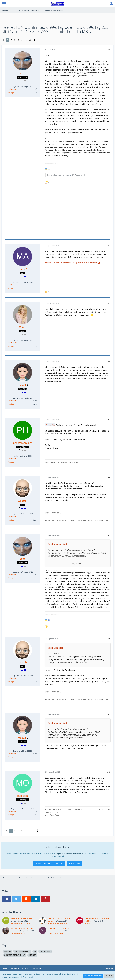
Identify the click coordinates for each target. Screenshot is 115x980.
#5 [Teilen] (109, 419)
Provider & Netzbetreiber (21, 923)
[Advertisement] (59, 213)
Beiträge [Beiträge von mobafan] (11, 815)
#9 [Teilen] (109, 714)
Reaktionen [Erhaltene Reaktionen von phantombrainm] (12, 458)
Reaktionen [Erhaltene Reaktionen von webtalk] (12, 516)
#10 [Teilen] (109, 772)
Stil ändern (109, 968)
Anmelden (74, 863)
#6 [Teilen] (109, 477)
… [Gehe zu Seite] (26, 40)
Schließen (109, 976)
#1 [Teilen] (109, 50)
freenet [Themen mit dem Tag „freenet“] (8, 951)
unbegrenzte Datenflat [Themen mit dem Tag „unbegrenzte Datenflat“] (15, 955)
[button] (4, 4)
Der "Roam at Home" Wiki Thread (100, 918)
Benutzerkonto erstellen (49, 863)
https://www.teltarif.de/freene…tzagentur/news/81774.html (71, 263)
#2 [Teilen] (109, 245)
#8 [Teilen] (109, 639)
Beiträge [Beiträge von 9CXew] (11, 346)
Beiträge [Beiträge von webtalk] (11, 520)
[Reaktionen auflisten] (48, 182)
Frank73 (51, 425)
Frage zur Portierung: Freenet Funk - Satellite (68, 928)
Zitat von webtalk (58, 544)
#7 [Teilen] (109, 535)
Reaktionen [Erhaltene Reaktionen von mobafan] (12, 811)
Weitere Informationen (93, 976)
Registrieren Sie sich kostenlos (69, 853)
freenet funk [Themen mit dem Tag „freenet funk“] (46, 951)
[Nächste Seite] (35, 40)
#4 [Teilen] (109, 361)
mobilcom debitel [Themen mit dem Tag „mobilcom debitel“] (22, 951)
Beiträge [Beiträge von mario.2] (11, 288)
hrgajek (14, 931)
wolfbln (88, 921)
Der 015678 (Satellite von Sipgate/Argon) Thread (32, 928)
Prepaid (88, 923)
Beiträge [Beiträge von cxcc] (11, 92)
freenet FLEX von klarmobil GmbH (63, 918)
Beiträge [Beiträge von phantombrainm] (11, 462)
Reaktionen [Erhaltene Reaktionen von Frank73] (12, 401)
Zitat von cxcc (56, 648)
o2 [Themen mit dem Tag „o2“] (35, 951)
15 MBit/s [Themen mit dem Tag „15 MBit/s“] (33, 955)
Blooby (51, 931)
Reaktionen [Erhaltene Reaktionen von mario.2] (12, 285)
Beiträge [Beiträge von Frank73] (11, 404)
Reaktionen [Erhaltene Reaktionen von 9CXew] (12, 343)
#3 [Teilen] (109, 303)
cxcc (70, 175)
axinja (50, 921)
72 (30, 40)
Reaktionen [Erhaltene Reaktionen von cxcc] (12, 89)
